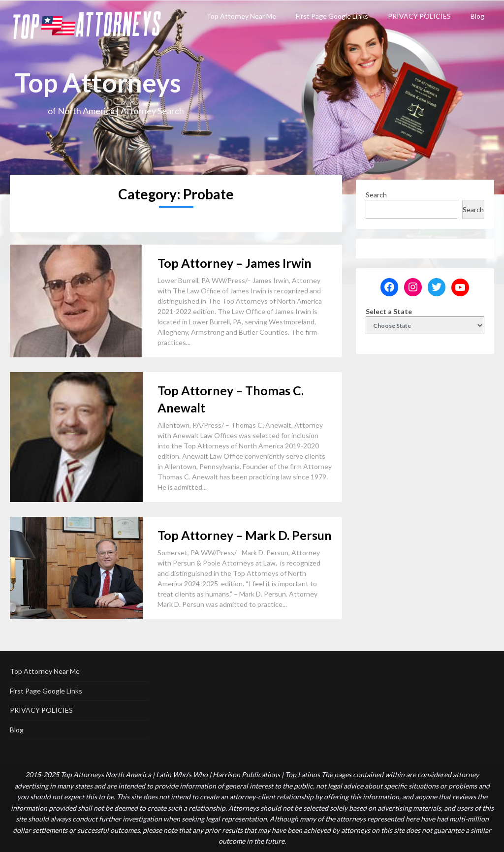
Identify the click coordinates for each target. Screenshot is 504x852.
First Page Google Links (332, 16)
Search (376, 195)
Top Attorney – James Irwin (235, 263)
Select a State (389, 311)
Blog (477, 16)
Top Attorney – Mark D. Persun (245, 535)
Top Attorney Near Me (241, 16)
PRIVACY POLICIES (419, 16)
